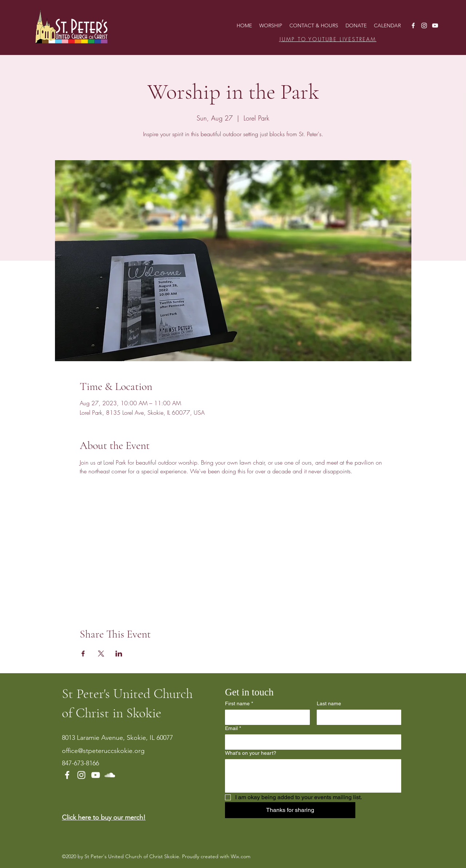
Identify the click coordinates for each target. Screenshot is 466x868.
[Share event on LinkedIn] (119, 654)
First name (239, 704)
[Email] (311, 742)
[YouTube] (435, 25)
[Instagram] (424, 25)
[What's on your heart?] (313, 776)
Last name (329, 703)
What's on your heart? (251, 753)
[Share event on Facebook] (83, 654)
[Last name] (357, 717)
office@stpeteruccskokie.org (103, 751)
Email (233, 728)
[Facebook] (413, 25)
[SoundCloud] (110, 775)
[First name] (265, 717)
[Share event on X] (101, 654)
